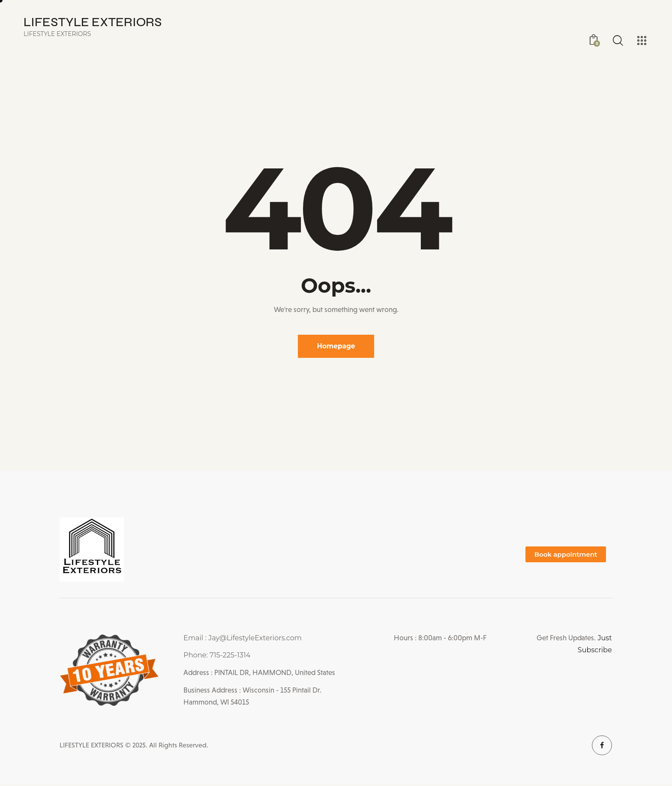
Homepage (336, 346)
